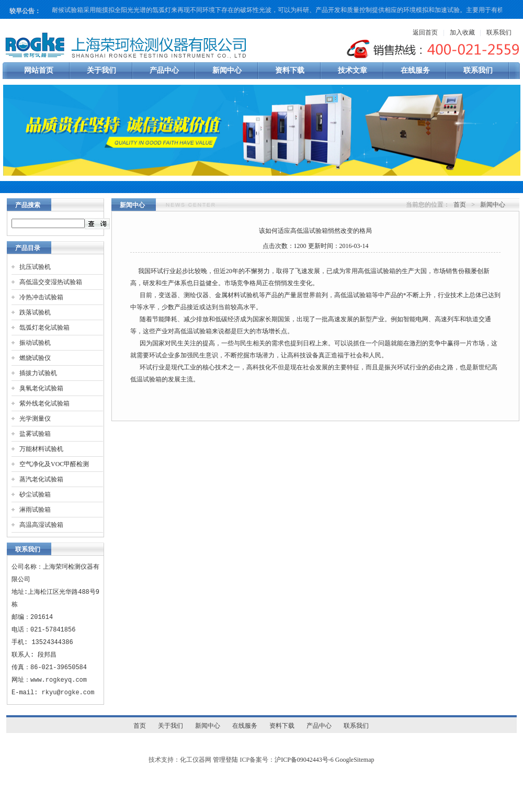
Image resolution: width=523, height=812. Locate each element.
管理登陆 (225, 760)
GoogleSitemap (355, 760)
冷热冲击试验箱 (41, 297)
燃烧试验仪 (35, 358)
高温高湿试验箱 (41, 525)
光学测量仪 (35, 419)
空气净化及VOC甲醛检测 (54, 464)
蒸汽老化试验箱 (41, 479)
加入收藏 (462, 32)
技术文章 (353, 70)
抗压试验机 (35, 267)
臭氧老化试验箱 (41, 388)
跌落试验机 (35, 312)
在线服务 (415, 70)
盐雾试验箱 (35, 434)
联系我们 (499, 32)
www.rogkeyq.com (59, 680)
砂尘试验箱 (35, 494)
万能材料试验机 (41, 449)
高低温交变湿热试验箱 (51, 282)
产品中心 (164, 70)
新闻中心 (227, 70)
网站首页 (39, 70)
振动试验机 (35, 343)
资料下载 (290, 70)
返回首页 (425, 32)
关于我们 (101, 70)
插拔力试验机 (38, 373)
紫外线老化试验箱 (44, 403)
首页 (460, 205)
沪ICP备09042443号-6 (304, 760)
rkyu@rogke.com (68, 692)
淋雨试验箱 (35, 510)
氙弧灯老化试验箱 (44, 328)
